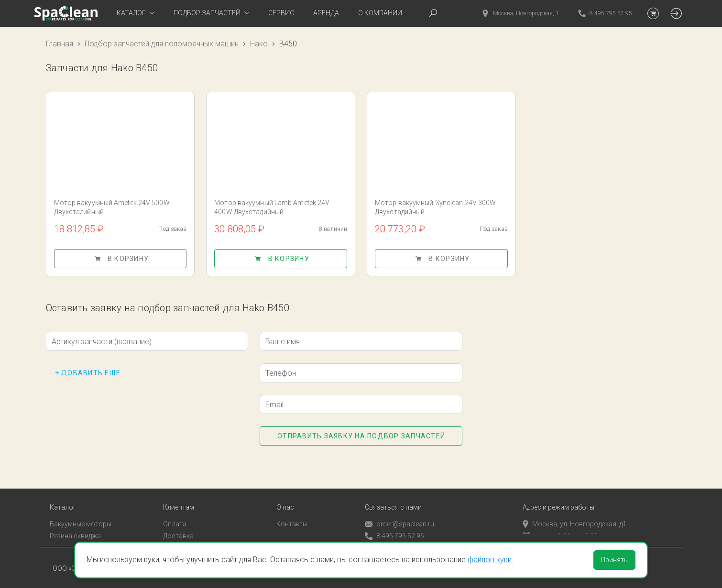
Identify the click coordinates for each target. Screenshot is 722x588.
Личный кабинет (189, 535)
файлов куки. (491, 560)
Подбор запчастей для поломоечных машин (162, 44)
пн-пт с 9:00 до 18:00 (560, 523)
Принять (614, 560)
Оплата (175, 512)
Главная (60, 44)
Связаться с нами (393, 495)
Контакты (292, 512)
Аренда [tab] (326, 13)
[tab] (136, 13)
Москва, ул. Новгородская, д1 (574, 512)
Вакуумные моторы (81, 512)
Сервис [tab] (281, 13)
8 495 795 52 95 (394, 524)
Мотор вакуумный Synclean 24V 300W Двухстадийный (435, 207)
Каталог (63, 495)
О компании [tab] (380, 13)
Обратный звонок (393, 535)
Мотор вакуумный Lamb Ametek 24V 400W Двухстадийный (272, 207)
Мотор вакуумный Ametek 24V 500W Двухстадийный (112, 207)
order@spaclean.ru (399, 512)
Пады (58, 535)
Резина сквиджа (75, 523)
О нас (285, 495)
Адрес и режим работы (558, 495)
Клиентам (179, 495)
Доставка (178, 523)
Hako (259, 44)
